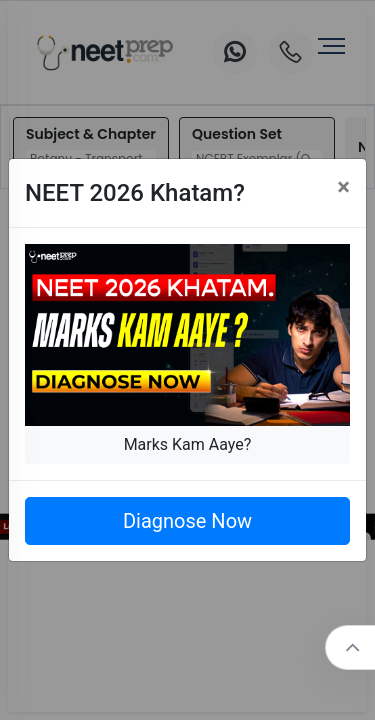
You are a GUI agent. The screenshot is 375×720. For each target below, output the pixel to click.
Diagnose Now (187, 521)
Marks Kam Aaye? (188, 444)
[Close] (343, 187)
